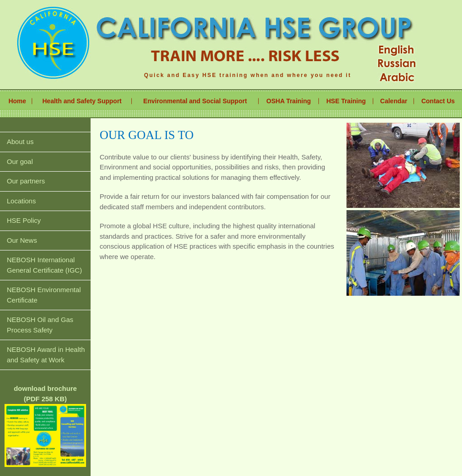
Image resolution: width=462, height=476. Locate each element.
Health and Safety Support (82, 101)
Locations (21, 201)
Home (17, 101)
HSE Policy (24, 220)
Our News (22, 240)
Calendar (394, 101)
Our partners (26, 181)
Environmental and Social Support (195, 101)
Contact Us (438, 101)
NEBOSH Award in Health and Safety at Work (46, 355)
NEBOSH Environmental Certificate (44, 295)
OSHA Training (289, 101)
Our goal (20, 161)
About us (20, 142)
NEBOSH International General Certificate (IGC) (44, 265)
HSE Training (346, 101)
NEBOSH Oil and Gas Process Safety (40, 325)
